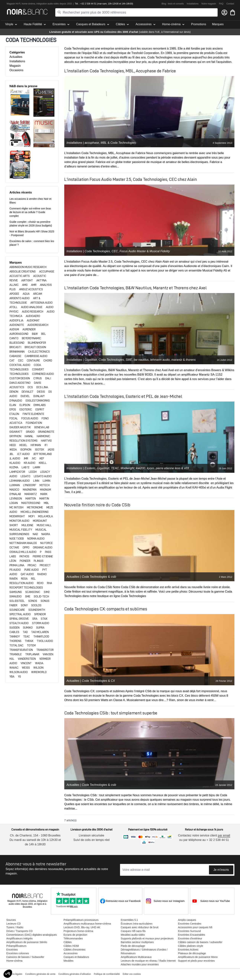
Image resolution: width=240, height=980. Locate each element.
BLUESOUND (17, 343)
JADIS (51, 450)
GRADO (31, 432)
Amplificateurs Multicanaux (136, 957)
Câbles (68, 942)
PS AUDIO (15, 570)
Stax (44, 619)
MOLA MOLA (45, 516)
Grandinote (46, 432)
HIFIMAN (36, 445)
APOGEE (15, 294)
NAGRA (46, 534)
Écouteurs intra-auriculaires (137, 924)
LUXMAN (15, 485)
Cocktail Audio (20, 365)
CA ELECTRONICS (39, 352)
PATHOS (25, 556)
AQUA (26, 294)
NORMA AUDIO (36, 539)
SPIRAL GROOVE (19, 619)
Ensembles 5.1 (129, 920)
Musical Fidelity (160, 251)
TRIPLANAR (33, 654)
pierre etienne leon (168, 468)
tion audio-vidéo (51, 4)
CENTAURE (34, 361)
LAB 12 (26, 467)
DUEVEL (26, 396)
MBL (46, 503)
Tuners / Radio (15, 927)
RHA (50, 583)
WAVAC (14, 668)
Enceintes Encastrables (192, 935)
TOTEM (31, 645)
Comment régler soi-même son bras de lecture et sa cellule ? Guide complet (30, 212)
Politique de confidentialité (107, 974)
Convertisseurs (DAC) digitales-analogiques (32, 935)
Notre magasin (209, 4)
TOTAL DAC (17, 645)
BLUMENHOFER (37, 343)
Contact (230, 4)
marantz (177, 360)
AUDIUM (14, 329)
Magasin (15, 66)
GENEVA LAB (42, 427)
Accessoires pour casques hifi (195, 927)
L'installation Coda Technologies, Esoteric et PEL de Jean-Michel (123, 396)
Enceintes (12, 950)
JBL (12, 454)
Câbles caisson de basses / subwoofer (200, 942)
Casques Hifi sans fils (133, 931)
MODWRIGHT (17, 516)
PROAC (32, 565)
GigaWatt (91, 360)
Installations (193, 4)
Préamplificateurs (16, 946)
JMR (26, 458)
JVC (34, 458)
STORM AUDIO (41, 623)
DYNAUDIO (16, 401)
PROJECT (45, 565)
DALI (48, 378)
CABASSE (16, 356)
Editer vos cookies (132, 974)
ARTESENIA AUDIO (42, 303)
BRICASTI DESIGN (35, 347)
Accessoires (70, 953)
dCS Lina (42, 387)
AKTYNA (41, 280)
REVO (40, 583)
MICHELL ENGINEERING (35, 512)
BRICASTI (16, 347)
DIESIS (41, 392)
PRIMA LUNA (17, 565)
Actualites (16, 57)
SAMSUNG (16, 592)
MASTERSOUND (31, 503)
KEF (42, 458)
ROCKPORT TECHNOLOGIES (26, 588)
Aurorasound (19, 334)
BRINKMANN (17, 352)
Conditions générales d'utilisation (75, 974)
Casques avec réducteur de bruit (140, 927)
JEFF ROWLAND (43, 454)
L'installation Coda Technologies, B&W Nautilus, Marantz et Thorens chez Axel (136, 288)
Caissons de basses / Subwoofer (25, 957)
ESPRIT (40, 410)
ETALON (15, 414)
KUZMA (14, 467)
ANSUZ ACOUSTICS (31, 289)
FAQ (221, 4)
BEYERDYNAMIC (31, 338)
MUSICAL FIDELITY (21, 530)
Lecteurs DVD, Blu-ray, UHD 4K (82, 927)
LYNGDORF (30, 485)
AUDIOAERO (33, 316)
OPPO (26, 547)
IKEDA (13, 450)
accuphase (92, 143)
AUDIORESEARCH (38, 325)
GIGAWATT (16, 432)
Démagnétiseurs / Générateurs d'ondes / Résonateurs (144, 951)
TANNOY (15, 637)
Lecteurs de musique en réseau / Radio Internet (148, 961)
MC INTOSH (17, 507)
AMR (34, 285)
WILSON (38, 668)
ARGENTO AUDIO (20, 298)
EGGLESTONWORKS (38, 401)
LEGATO (26, 476)
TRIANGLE (16, 654)
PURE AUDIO (32, 570)
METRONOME (35, 507)
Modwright (127, 468)
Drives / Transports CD (20, 931)
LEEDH (33, 472)
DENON (14, 392)
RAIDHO (42, 574)
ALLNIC (14, 285)
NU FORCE (47, 543)
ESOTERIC (26, 410)
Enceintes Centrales (190, 924)
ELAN (13, 405)
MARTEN (31, 499)
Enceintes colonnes (18, 953)
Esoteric (90, 468)
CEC (21, 361)
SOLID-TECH (41, 596)
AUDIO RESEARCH (33, 312)
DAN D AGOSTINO (20, 383)
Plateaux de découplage (192, 953)
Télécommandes (73, 938)
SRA (35, 619)
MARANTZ (31, 494)
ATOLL (14, 307)
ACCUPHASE (47, 272)
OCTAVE (15, 547)
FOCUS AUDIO (30, 418)
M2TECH (45, 485)
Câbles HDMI (71, 946)
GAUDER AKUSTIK (20, 427)
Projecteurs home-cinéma (78, 931)
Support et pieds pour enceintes (196, 961)
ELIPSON (25, 405)
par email (224, 835)
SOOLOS (36, 605)
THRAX (29, 641)
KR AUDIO (30, 463)
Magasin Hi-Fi (14, 4)
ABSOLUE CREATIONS (23, 272)
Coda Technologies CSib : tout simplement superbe (111, 713)
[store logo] (27, 12)
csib (113, 577)
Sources (11, 920)
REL (33, 579)
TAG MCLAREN (40, 632)
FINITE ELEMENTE (33, 414)
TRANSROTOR (45, 650)
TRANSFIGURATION (21, 650)
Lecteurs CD (14, 924)
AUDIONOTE (17, 325)
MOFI (32, 516)
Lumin (47, 481)
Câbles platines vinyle (190, 946)
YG (19, 677)
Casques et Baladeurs (76, 957)
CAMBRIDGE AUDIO (36, 356)
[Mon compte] (224, 12)
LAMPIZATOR (18, 472)
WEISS (26, 668)
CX (113, 681)
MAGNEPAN (30, 490)
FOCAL (14, 418)
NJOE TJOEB (17, 539)
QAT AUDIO (27, 574)
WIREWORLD (39, 672)
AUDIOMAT (33, 320)
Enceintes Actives (188, 950)
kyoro (151, 468)
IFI (46, 445)
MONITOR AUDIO (20, 521)
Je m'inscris (221, 870)
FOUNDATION (34, 423)
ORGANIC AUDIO (43, 547)
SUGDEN (15, 628)
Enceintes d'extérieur (190, 938)
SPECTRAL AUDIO (20, 614)
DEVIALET (28, 392)
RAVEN (14, 579)
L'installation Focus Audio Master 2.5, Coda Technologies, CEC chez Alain (131, 179)
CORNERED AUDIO (43, 374)
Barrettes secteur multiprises (137, 942)
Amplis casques (187, 920)
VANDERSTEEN (27, 659)
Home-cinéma (14, 961)
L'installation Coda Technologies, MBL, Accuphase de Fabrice (120, 71)
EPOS (13, 410)
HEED (13, 445)
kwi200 (141, 468)
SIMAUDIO (16, 596)
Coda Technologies (123, 143)
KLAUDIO (15, 463)
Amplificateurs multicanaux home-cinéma (87, 924)
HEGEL (23, 445)
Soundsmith (37, 610)
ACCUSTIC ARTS (20, 276)
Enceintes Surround (189, 931)
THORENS (16, 641)
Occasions (16, 70)
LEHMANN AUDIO (20, 481)
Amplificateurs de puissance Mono (198, 957)
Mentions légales (14, 974)
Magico (15, 490)
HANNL (29, 436)
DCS (31, 387)
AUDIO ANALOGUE (32, 307)
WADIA (39, 663)
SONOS (33, 601)
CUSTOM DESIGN (20, 378)
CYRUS (38, 378)
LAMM (37, 467)
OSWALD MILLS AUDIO (23, 552)
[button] (8, 974)
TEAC (27, 637)
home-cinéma (29, 4)
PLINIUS (39, 561)
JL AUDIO (15, 458)
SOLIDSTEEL (17, 601)
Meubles (68, 961)
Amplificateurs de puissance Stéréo (27, 942)
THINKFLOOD (41, 637)
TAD (26, 632)
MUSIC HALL (44, 525)
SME (28, 596)
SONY (25, 605)
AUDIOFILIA (17, 320)
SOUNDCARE (17, 610)
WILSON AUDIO (19, 672)
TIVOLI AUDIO (45, 641)
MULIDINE (28, 525)
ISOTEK (40, 450)
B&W (35, 334)
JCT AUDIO (24, 454)
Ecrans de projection (75, 935)
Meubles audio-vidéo (133, 935)
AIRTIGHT (27, 280)
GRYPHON (16, 436)
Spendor (40, 614)
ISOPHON (26, 450)
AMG (25, 285)
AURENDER (29, 329)
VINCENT (26, 663)
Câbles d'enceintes (74, 950)
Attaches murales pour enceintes (140, 964)
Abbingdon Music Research (28, 267)
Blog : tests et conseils (173, 4)
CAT (12, 361)
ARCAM (38, 294)
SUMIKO (28, 628)
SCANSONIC (33, 592)
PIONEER (25, 561)
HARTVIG (46, 441)
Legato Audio (43, 476)
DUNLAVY (39, 396)
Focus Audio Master (133, 251)
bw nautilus (141, 360)
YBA (12, 677)
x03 (187, 468)
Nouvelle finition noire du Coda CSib (97, 505)
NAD (36, 534)
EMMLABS (40, 405)
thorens (191, 360)
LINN (37, 481)
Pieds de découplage (133, 946)
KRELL (43, 463)
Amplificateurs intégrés (20, 938)
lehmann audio (160, 360)
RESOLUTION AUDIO (22, 583)
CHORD (48, 361)
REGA (25, 579)
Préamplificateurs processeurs (81, 920)
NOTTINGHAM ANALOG (23, 543)
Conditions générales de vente (40, 974)
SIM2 (47, 592)
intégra (40, 4)
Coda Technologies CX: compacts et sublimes (106, 609)
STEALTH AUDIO (19, 623)
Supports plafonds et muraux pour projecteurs (147, 938)
